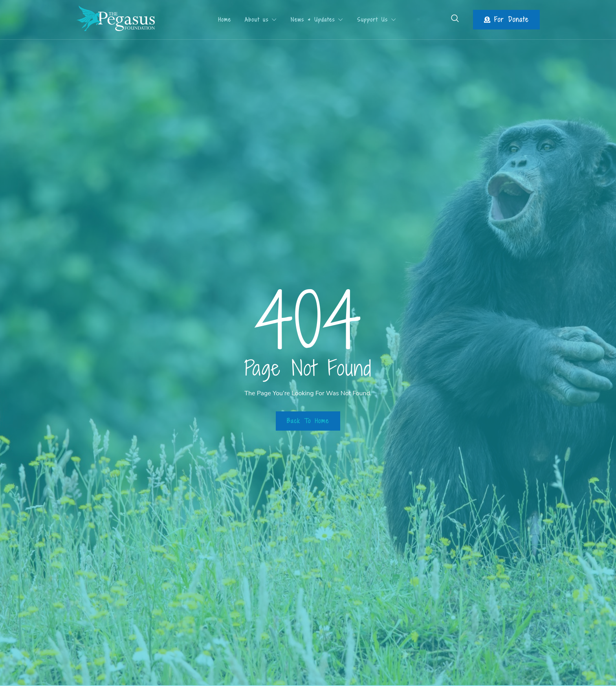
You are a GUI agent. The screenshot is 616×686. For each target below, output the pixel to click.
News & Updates (319, 19)
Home (223, 19)
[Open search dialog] (455, 20)
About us (261, 19)
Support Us (380, 19)
